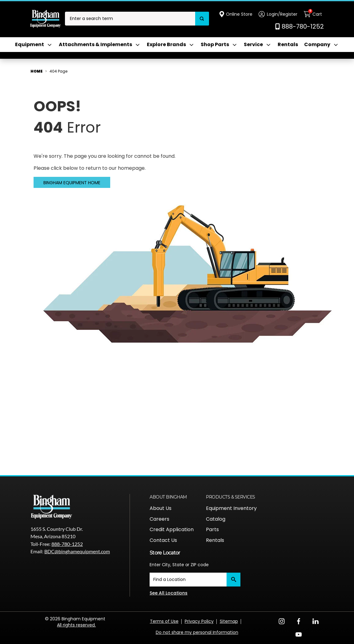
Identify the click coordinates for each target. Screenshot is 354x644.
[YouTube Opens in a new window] (299, 634)
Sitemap (229, 621)
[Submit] (233, 580)
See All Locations (169, 593)
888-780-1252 (67, 544)
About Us (161, 508)
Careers (159, 519)
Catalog (216, 519)
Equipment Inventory (231, 508)
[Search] (202, 19)
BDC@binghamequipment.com (77, 551)
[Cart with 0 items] (314, 14)
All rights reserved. (76, 625)
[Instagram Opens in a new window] (282, 621)
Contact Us (163, 540)
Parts (212, 529)
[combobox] (130, 19)
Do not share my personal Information (197, 632)
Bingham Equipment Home (72, 183)
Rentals (288, 45)
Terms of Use (164, 621)
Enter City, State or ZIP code (179, 565)
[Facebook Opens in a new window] (299, 621)
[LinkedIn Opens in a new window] (316, 621)
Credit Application (172, 529)
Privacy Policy (199, 621)
